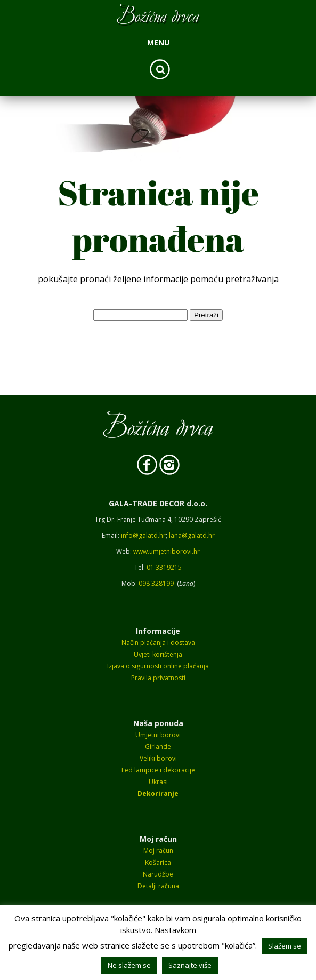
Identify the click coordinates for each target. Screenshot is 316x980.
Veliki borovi (158, 758)
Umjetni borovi (158, 735)
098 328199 (156, 583)
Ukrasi (158, 782)
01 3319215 (164, 567)
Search (160, 69)
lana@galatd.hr (192, 535)
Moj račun (158, 851)
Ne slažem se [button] (129, 965)
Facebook (147, 465)
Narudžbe (158, 874)
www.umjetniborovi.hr (167, 551)
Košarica (158, 862)
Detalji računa (158, 886)
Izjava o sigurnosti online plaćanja (158, 666)
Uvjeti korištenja (158, 654)
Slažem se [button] (285, 946)
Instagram (169, 465)
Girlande (158, 747)
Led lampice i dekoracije (158, 770)
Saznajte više (190, 965)
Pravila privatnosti (158, 678)
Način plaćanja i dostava (158, 643)
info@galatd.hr (143, 535)
